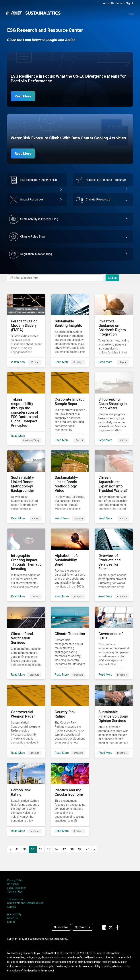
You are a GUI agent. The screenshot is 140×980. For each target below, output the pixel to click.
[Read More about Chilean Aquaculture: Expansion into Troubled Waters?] (114, 487)
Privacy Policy (15, 880)
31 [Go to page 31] (17, 849)
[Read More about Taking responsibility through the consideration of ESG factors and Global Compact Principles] (26, 409)
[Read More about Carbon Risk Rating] (26, 799)
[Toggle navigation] (131, 13)
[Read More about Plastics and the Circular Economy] (70, 799)
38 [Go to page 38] (72, 849)
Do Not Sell (13, 884)
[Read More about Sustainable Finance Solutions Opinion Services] (114, 721)
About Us (109, 3)
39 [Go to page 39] (80, 849)
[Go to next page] (95, 850)
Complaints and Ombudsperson (25, 903)
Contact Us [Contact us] (82, 927)
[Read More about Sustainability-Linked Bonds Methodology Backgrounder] (26, 487)
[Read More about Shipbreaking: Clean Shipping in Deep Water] (114, 409)
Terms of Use (15, 892)
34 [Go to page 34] (41, 849)
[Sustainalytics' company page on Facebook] (117, 927)
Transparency (15, 899)
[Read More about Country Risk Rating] (70, 721)
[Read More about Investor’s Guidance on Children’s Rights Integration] (114, 330)
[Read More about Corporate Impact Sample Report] (70, 409)
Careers (120, 3)
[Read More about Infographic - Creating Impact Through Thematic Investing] (26, 565)
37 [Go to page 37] (64, 849)
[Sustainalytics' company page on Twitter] (111, 927)
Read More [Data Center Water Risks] (23, 153)
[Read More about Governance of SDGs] (114, 643)
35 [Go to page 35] (48, 849)
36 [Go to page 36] (56, 849)
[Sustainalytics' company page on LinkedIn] (104, 927)
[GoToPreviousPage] (10, 850)
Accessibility (14, 914)
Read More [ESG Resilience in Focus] (23, 96)
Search (112, 278)
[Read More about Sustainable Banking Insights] (70, 330)
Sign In (130, 3)
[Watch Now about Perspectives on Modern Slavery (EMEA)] (26, 330)
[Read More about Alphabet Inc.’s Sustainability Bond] (70, 565)
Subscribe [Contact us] (61, 927)
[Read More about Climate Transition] (70, 643)
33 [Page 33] (33, 849)
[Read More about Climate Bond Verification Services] (26, 643)
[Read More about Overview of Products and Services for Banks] (114, 565)
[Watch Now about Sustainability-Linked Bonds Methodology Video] (70, 487)
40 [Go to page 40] (88, 849)
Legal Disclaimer (16, 888)
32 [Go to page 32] (25, 849)
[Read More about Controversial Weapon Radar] (26, 721)
